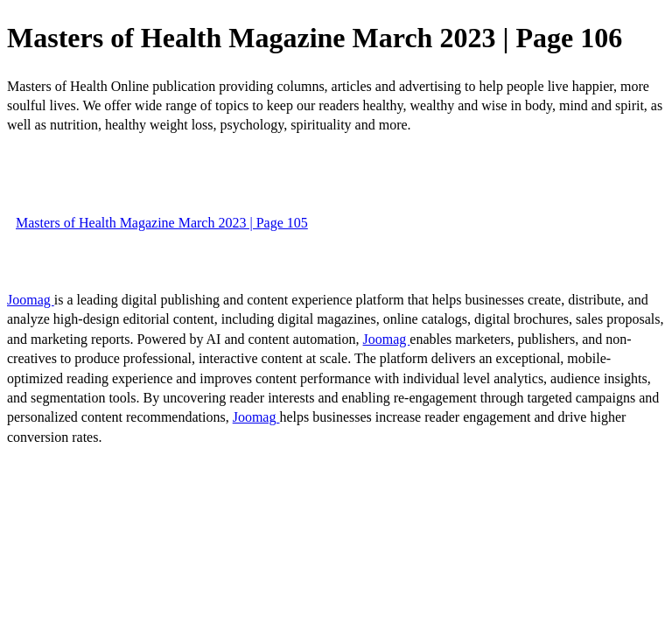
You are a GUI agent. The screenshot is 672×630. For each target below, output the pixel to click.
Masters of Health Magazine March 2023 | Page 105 (162, 223)
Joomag (31, 300)
